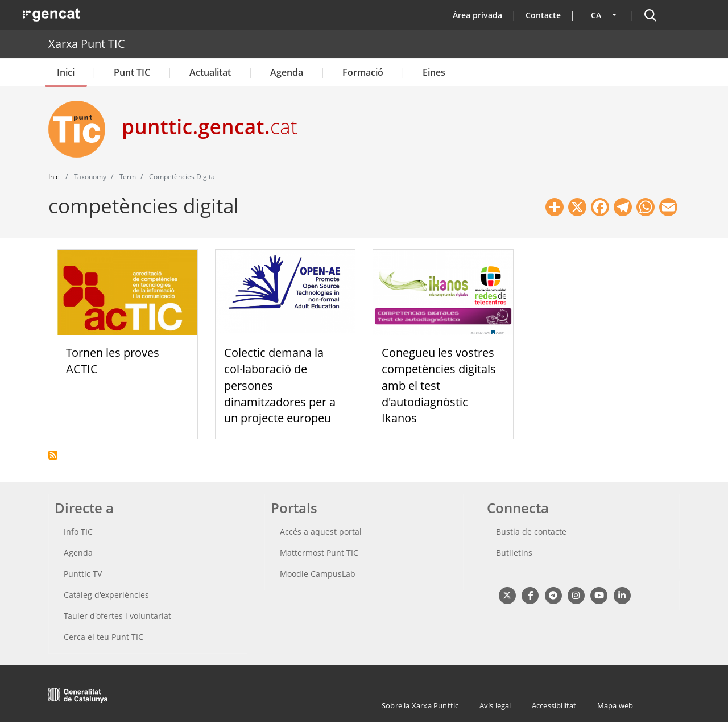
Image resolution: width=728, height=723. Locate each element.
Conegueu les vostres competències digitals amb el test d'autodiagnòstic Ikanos (439, 385)
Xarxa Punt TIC (87, 44)
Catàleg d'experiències (106, 595)
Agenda (287, 72)
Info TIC (78, 532)
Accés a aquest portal (321, 532)
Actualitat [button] (210, 72)
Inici (66, 72)
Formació (363, 72)
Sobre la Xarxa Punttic (420, 705)
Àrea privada (477, 15)
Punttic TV (83, 574)
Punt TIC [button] (132, 72)
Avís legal (495, 705)
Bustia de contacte (531, 532)
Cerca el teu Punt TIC (104, 637)
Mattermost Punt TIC (319, 553)
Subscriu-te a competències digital (53, 455)
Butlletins (514, 553)
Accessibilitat (554, 705)
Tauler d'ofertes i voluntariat (117, 616)
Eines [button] (434, 72)
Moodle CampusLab (318, 574)
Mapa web (615, 705)
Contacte (543, 15)
